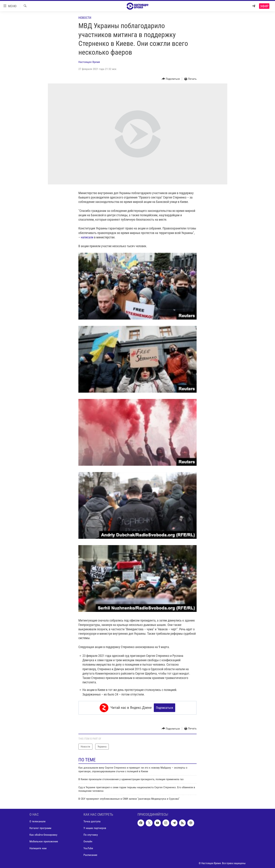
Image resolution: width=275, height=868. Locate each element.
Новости (85, 18)
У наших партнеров (95, 828)
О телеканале (38, 821)
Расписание (90, 855)
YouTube (88, 848)
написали (87, 237)
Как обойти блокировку (43, 835)
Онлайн (88, 841)
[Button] (171, 79)
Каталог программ (40, 828)
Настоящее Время (89, 62)
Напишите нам (38, 848)
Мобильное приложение (44, 841)
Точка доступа (92, 821)
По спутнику (91, 835)
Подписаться (165, 708)
